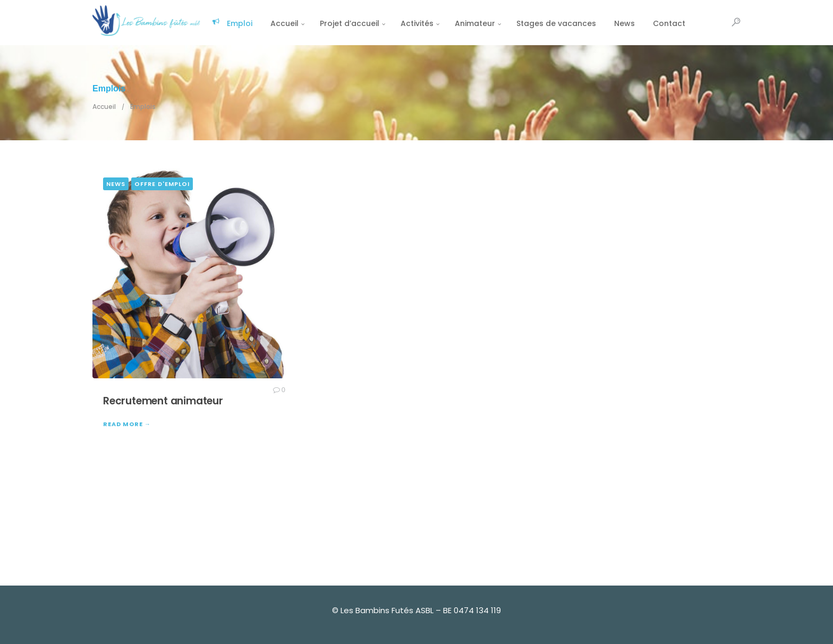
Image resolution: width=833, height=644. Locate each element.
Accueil (284, 23)
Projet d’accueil (350, 23)
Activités (417, 23)
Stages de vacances (556, 23)
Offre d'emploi (162, 184)
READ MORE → (127, 424)
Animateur (475, 23)
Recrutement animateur (163, 401)
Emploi (232, 23)
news (116, 184)
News (624, 23)
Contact (669, 23)
